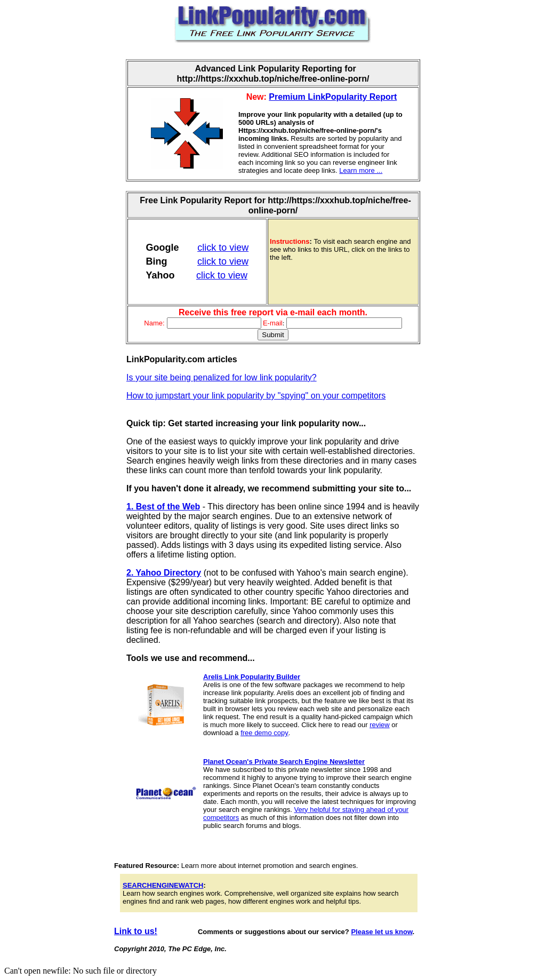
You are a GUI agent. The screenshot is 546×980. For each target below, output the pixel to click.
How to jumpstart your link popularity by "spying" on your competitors (256, 396)
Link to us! (136, 931)
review (380, 725)
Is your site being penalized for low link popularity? (222, 377)
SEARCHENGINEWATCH (163, 885)
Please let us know (382, 932)
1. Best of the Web (163, 507)
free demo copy (264, 733)
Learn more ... (361, 170)
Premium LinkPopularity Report (333, 97)
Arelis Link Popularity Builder (252, 677)
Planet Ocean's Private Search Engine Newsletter (284, 762)
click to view (223, 248)
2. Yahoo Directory (164, 573)
